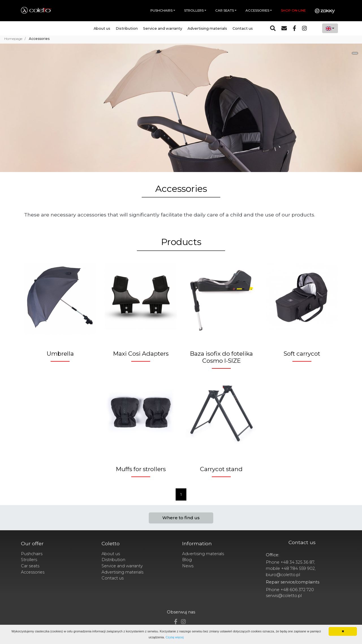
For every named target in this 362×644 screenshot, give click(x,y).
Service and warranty (163, 28)
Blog (187, 560)
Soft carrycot (302, 354)
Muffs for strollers (141, 469)
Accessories (33, 572)
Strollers (29, 560)
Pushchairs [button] (161, 10)
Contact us (243, 28)
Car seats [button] (225, 10)
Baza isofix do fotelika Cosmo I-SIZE (221, 357)
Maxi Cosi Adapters (141, 354)
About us (102, 28)
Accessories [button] (257, 10)
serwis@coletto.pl (284, 596)
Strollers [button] (194, 10)
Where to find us (181, 518)
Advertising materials (207, 28)
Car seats (30, 566)
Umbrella (60, 354)
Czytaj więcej (174, 637)
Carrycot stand (221, 469)
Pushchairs (32, 554)
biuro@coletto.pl (283, 575)
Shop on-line (293, 10)
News (188, 566)
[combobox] (330, 28)
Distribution (127, 28)
